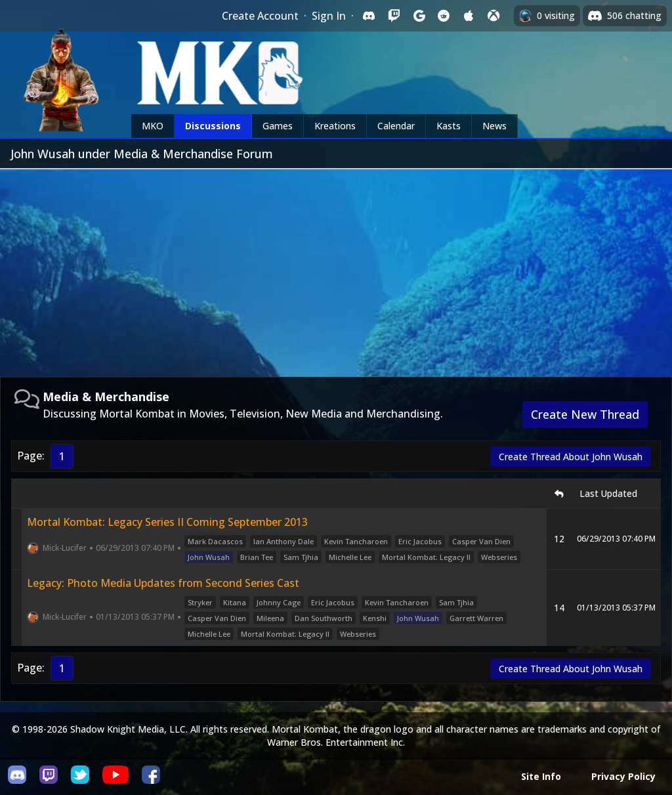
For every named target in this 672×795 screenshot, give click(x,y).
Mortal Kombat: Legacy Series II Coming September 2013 (167, 522)
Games (278, 126)
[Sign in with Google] (419, 16)
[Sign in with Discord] (369, 16)
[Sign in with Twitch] (394, 16)
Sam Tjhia (301, 557)
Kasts (449, 126)
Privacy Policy (623, 776)
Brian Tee (257, 557)
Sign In (329, 16)
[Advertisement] (336, 268)
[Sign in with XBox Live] (493, 16)
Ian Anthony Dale (283, 541)
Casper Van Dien (481, 541)
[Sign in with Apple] (469, 16)
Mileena (270, 618)
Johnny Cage (279, 602)
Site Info (541, 776)
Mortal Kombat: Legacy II (426, 557)
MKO (153, 126)
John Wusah (209, 557)
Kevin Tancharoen (356, 541)
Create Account (260, 16)
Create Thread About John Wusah (571, 457)
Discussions (213, 126)
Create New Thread (585, 414)
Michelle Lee (350, 557)
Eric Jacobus (420, 541)
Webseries (499, 557)
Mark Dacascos (215, 541)
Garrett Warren (476, 618)
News (494, 126)
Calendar (396, 126)
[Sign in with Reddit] (444, 16)
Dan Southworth (324, 618)
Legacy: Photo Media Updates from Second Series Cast (163, 583)
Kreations (335, 126)
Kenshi (375, 618)
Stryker (200, 602)
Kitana (235, 602)
